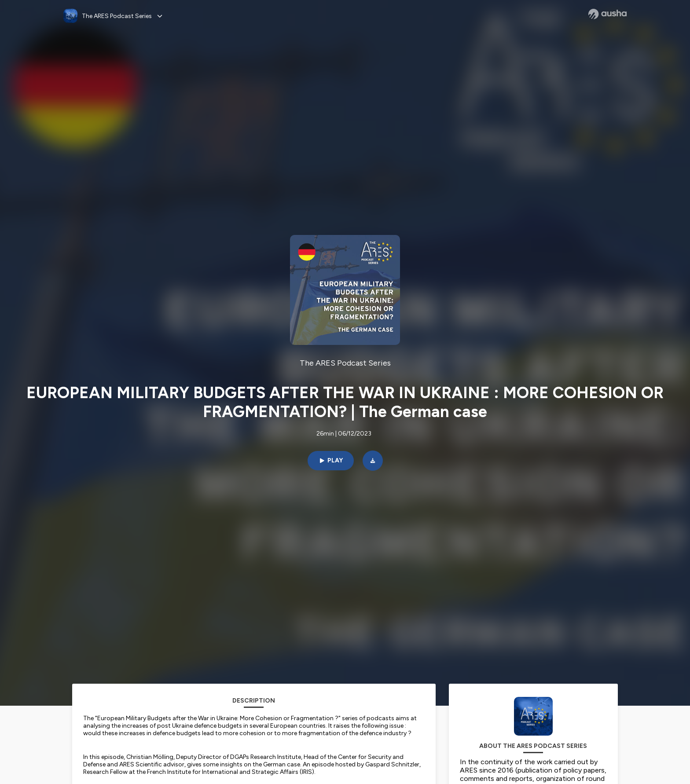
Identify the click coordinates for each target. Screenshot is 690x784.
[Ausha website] (607, 14)
